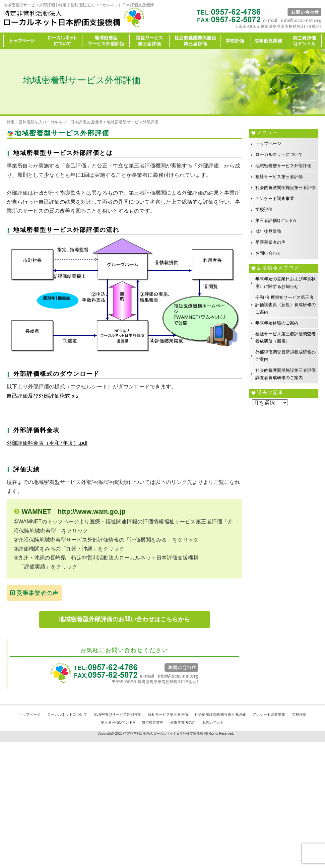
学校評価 (236, 41)
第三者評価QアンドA (276, 220)
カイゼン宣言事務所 (304, 41)
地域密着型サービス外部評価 (106, 41)
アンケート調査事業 (275, 199)
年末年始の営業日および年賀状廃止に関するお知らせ (286, 282)
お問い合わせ (268, 253)
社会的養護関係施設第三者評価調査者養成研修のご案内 (286, 374)
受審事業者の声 (34, 593)
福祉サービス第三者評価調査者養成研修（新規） (286, 337)
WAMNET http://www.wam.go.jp (74, 511)
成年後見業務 (269, 41)
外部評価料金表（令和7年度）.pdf (47, 443)
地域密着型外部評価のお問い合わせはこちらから (124, 619)
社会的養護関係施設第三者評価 (195, 41)
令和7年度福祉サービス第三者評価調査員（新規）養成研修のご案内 (286, 305)
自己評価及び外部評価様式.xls (42, 396)
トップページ (23, 41)
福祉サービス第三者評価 (150, 41)
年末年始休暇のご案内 (277, 323)
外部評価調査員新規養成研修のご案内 (286, 356)
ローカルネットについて (63, 41)
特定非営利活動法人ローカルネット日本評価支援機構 (163, 734)
